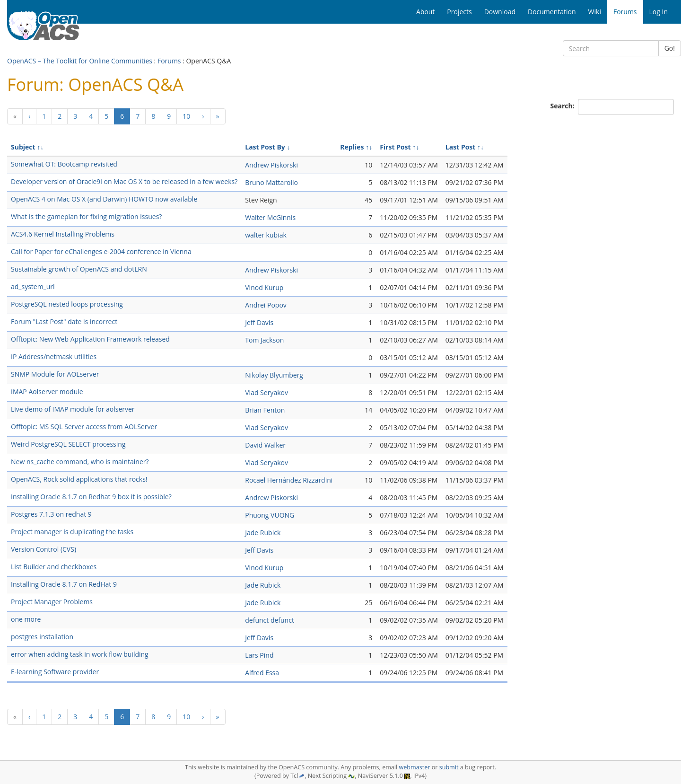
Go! (670, 48)
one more (26, 619)
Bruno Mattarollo (271, 182)
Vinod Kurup (264, 287)
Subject (23, 147)
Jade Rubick (263, 533)
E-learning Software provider (55, 672)
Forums (169, 61)
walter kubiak (266, 235)
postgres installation (42, 637)
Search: (563, 106)
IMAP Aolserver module (47, 392)
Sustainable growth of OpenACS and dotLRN (79, 269)
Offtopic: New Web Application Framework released (90, 339)
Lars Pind (259, 655)
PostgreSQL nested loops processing (67, 304)
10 (186, 116)
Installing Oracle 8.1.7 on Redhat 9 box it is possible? (91, 497)
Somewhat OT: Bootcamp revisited (64, 164)
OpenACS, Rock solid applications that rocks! (79, 479)
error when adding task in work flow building (80, 654)
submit (449, 767)
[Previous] (15, 116)
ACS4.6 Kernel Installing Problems (63, 234)
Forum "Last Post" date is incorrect (64, 322)
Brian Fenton (265, 410)
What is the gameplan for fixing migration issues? (86, 216)
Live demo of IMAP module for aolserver (73, 409)
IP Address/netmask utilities (54, 357)
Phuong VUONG (270, 515)
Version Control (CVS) (44, 549)
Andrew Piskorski (271, 165)
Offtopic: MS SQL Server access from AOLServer (84, 427)
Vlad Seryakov (266, 392)
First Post (395, 147)
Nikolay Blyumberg (274, 375)
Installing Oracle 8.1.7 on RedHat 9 (64, 584)
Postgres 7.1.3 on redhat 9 (51, 514)
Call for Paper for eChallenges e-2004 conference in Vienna (101, 251)
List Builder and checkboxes (54, 567)
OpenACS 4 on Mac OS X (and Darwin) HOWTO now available (104, 199)
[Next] (203, 116)
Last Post (461, 147)
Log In (659, 12)
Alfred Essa (262, 673)
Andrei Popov (266, 305)
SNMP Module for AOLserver (55, 374)
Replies (352, 147)
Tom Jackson (264, 340)
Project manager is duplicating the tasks (72, 532)
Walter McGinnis (270, 217)
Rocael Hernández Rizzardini (289, 480)
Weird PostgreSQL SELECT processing (68, 444)
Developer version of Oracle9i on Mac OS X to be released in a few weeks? (124, 181)
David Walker (265, 445)
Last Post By (265, 147)
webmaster (414, 767)
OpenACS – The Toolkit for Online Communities (80, 61)
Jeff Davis (259, 322)
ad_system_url (33, 286)
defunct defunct (270, 620)
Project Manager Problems (52, 602)
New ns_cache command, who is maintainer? (80, 462)
